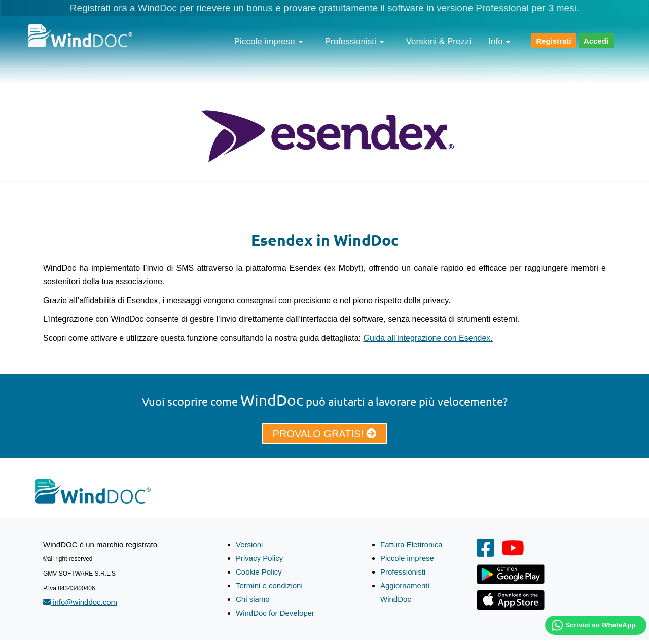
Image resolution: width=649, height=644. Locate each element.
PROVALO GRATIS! (325, 434)
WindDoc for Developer (275, 613)
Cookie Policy (259, 572)
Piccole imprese (268, 41)
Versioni (249, 544)
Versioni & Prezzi (439, 41)
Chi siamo (253, 599)
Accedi (596, 41)
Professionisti (354, 41)
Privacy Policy (259, 558)
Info (499, 41)
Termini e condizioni (269, 585)
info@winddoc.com (80, 602)
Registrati (553, 41)
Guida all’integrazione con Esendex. (428, 338)
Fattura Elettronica (411, 544)
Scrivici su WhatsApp (600, 625)
